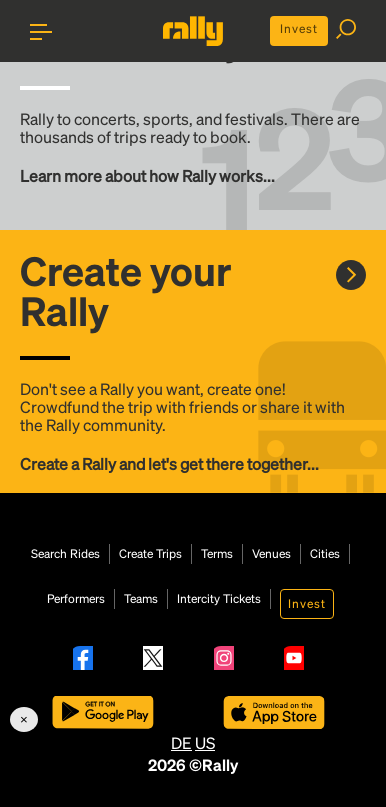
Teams (141, 599)
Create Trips (150, 554)
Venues (271, 554)
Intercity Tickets (219, 599)
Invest (299, 28)
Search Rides (65, 554)
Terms (217, 554)
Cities (325, 554)
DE (181, 742)
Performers (76, 599)
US (205, 742)
